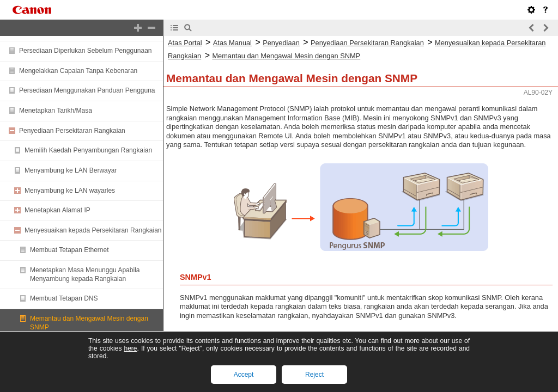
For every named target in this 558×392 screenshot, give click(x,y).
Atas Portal (185, 43)
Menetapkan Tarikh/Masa (56, 111)
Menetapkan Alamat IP (57, 210)
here (130, 348)
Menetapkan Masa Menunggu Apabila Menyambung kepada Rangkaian (85, 274)
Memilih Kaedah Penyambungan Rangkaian (88, 150)
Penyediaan (281, 43)
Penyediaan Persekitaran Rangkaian (72, 131)
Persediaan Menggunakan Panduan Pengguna (87, 90)
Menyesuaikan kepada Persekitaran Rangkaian (93, 230)
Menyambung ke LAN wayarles (70, 191)
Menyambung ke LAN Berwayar (71, 170)
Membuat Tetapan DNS (64, 298)
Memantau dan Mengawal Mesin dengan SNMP (286, 56)
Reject (314, 375)
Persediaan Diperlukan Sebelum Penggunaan (86, 51)
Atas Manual (232, 43)
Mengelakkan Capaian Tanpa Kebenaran (78, 71)
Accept (244, 375)
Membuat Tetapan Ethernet (69, 250)
